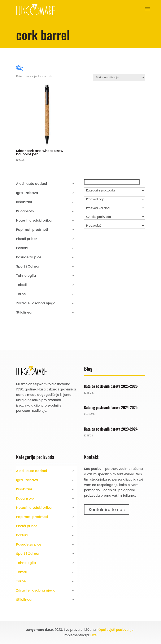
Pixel (94, 635)
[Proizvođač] (114, 226)
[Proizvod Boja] (114, 199)
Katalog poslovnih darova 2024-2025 (111, 407)
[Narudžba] (119, 77)
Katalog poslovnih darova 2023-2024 (111, 429)
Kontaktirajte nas (107, 510)
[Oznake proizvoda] (114, 217)
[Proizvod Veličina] (114, 208)
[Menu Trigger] (147, 9)
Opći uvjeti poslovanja (116, 630)
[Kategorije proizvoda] (114, 190)
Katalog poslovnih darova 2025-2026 (111, 386)
